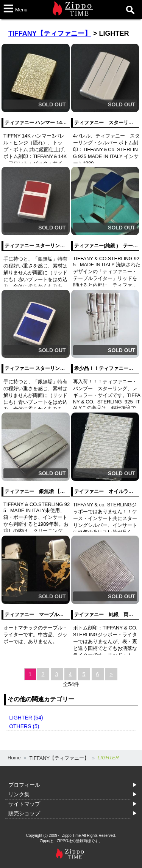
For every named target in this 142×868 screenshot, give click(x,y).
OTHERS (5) (24, 726)
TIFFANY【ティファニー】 (50, 33)
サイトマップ (24, 804)
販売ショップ (24, 813)
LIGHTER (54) (26, 718)
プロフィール (24, 785)
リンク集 (19, 794)
